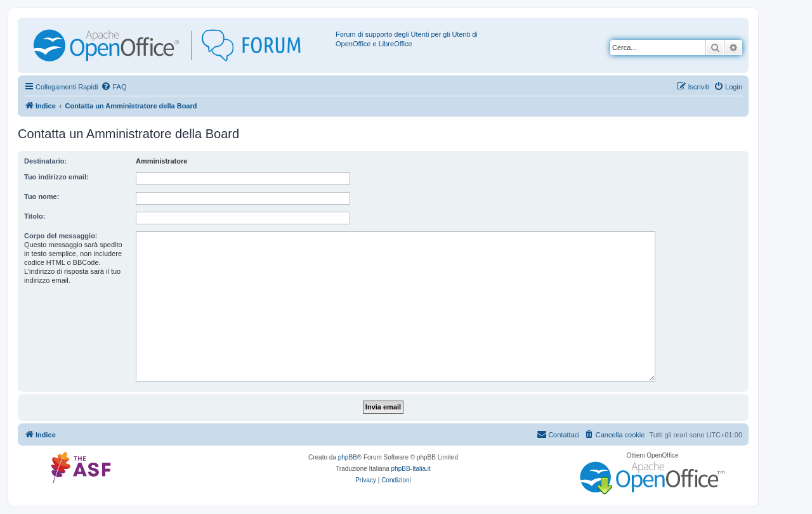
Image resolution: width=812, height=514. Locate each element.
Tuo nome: (42, 196)
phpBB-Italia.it (411, 469)
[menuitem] (114, 87)
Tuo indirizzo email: (56, 177)
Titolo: (35, 216)
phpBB (348, 457)
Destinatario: (45, 161)
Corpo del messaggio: (61, 236)
